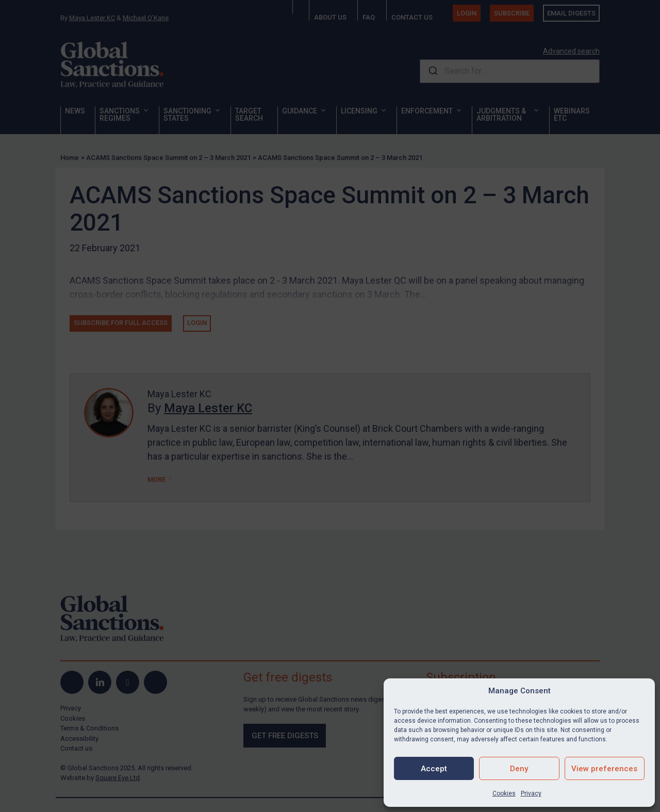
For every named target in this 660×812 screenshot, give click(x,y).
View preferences (604, 769)
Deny (519, 769)
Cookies (504, 793)
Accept (434, 769)
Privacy (531, 793)
